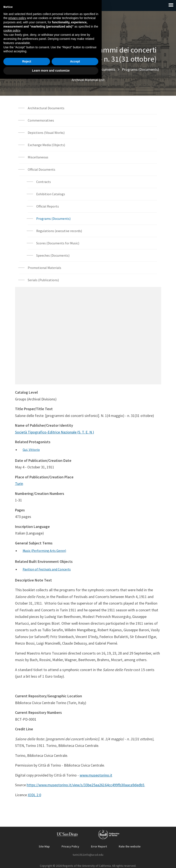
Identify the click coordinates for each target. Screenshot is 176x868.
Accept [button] (75, 851)
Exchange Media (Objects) (46, 145)
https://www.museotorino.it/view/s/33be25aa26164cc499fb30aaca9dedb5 (86, 784)
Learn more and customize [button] (51, 860)
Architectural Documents (46, 108)
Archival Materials (65, 69)
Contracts (44, 182)
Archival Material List (88, 80)
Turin (19, 483)
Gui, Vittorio (31, 450)
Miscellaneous (38, 157)
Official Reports (48, 206)
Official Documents (100, 69)
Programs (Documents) (140, 69)
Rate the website (130, 846)
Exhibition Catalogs (51, 194)
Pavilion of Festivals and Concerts (47, 569)
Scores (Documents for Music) (58, 243)
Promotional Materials (44, 268)
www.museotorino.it (96, 775)
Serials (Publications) (43, 280)
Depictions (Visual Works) (46, 133)
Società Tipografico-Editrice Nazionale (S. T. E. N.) (55, 432)
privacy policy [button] (17, 807)
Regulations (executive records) (59, 231)
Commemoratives (41, 120)
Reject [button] (27, 851)
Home (22, 69)
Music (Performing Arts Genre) (45, 550)
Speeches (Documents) (53, 255)
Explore (39, 69)
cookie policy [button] (12, 820)
